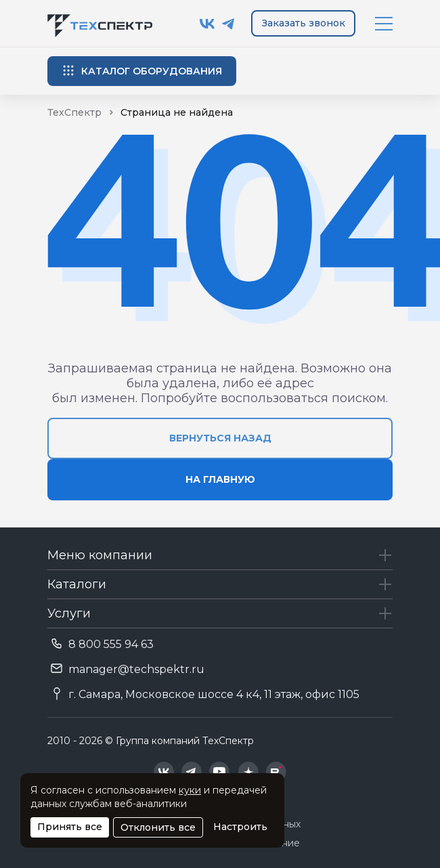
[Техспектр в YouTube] (220, 772)
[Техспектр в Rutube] (276, 772)
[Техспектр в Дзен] (248, 772)
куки (190, 790)
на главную (220, 479)
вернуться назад (220, 438)
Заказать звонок (304, 23)
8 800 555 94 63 (111, 644)
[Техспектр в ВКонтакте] (207, 24)
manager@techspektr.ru (136, 669)
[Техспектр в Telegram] (228, 24)
